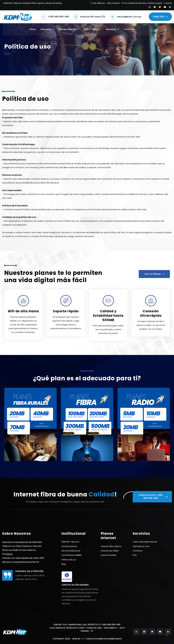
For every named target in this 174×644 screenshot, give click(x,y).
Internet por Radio (110, 551)
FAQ (86, 29)
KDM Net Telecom (70, 542)
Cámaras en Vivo (141, 546)
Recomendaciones (71, 551)
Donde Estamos (69, 546)
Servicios (111, 29)
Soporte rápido (66, 311)
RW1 (83, 639)
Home (7, 54)
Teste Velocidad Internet (145, 542)
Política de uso (69, 560)
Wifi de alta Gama (23, 311)
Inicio (33, 29)
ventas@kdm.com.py (129, 17)
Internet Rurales (109, 555)
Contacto (130, 29)
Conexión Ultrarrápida (151, 313)
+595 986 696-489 (58, 17)
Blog (96, 29)
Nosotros (46, 29)
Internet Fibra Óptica (111, 546)
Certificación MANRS (72, 555)
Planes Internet (67, 29)
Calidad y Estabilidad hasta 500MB (108, 316)
